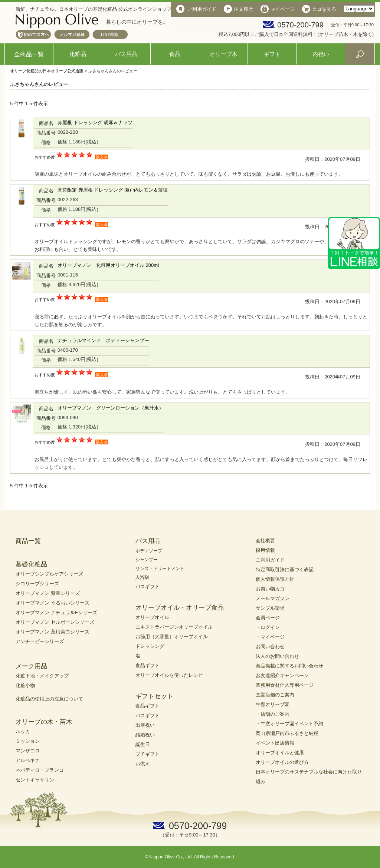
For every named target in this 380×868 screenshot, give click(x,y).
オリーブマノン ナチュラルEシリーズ (56, 612)
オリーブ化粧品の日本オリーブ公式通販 (47, 71)
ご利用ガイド (270, 560)
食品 (175, 54)
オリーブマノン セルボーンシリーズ (55, 622)
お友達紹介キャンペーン (282, 675)
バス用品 (126, 54)
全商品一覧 (29, 54)
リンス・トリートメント (160, 569)
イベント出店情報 (275, 743)
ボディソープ (149, 551)
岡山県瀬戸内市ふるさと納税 (287, 733)
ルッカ (23, 731)
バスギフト (148, 587)
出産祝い (145, 725)
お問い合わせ (270, 647)
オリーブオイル (152, 617)
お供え (143, 764)
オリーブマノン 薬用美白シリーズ (53, 632)
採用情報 (265, 550)
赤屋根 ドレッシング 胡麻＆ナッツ (95, 122)
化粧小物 (25, 685)
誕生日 (143, 744)
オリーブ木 (224, 54)
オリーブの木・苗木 (44, 722)
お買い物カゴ (270, 589)
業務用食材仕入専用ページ (285, 685)
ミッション (28, 741)
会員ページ (268, 618)
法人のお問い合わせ (277, 656)
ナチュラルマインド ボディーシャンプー (103, 340)
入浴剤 (142, 577)
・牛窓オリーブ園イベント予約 (289, 724)
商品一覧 (28, 541)
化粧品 (78, 54)
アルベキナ (28, 760)
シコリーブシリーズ (37, 584)
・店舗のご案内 (273, 714)
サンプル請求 (270, 608)
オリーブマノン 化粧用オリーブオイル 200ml (108, 265)
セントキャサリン (35, 780)
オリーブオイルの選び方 (282, 762)
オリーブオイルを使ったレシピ (169, 675)
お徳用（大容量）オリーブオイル (172, 637)
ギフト (272, 54)
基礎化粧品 (31, 564)
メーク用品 (31, 666)
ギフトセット (154, 696)
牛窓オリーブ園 (273, 704)
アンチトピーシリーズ (40, 641)
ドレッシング (150, 646)
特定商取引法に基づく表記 (285, 569)
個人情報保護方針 (275, 579)
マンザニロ (28, 751)
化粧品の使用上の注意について (49, 699)
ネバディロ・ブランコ (40, 770)
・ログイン (268, 627)
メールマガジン (273, 598)
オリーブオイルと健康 (280, 753)
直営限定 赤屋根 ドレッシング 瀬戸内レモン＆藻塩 (113, 190)
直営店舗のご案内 (275, 695)
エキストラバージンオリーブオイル (174, 627)
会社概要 (265, 541)
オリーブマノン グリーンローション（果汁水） (111, 408)
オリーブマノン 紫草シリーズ (48, 593)
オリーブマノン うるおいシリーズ (53, 603)
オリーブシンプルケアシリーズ (49, 574)
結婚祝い (145, 735)
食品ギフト (148, 665)
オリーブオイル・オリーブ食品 (180, 608)
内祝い (321, 54)
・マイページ (270, 637)
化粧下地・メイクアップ (42, 676)
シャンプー (147, 560)
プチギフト (148, 754)
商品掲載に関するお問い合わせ (289, 666)
